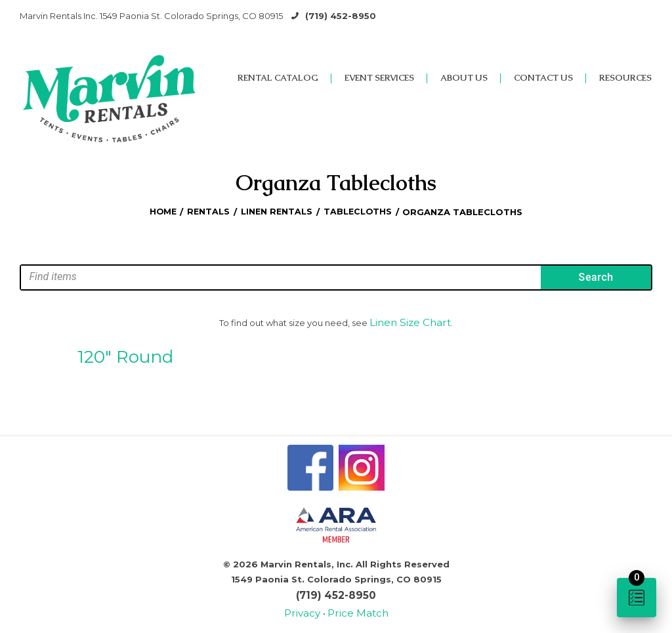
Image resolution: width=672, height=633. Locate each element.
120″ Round (125, 354)
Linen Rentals (277, 212)
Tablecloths (359, 212)
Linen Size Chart (410, 321)
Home (161, 212)
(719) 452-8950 (341, 16)
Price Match (355, 606)
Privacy (308, 606)
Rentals (208, 212)
